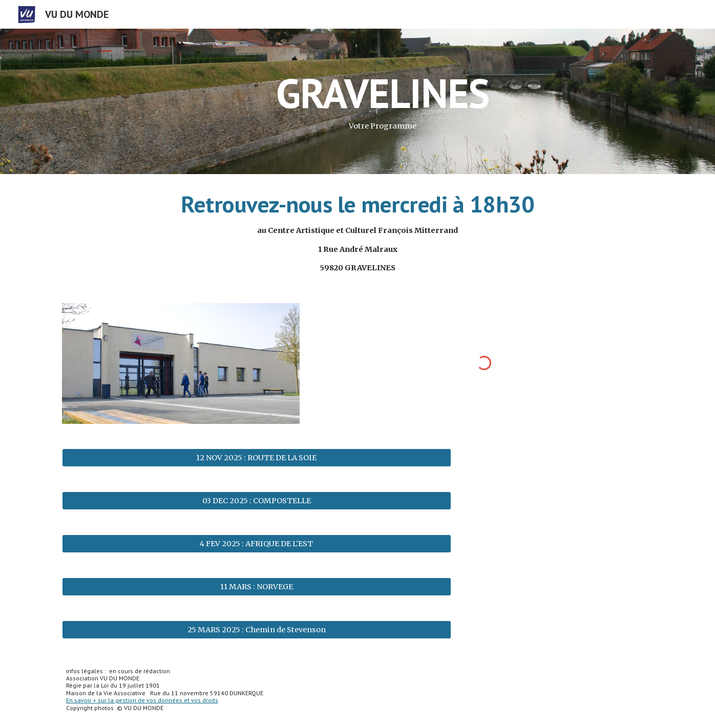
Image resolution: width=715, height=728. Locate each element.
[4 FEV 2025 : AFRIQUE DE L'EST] (257, 543)
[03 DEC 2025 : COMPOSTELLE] (257, 500)
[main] (383, 101)
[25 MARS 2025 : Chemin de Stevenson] (257, 629)
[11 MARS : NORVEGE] (257, 586)
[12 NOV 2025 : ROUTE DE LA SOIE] (257, 457)
